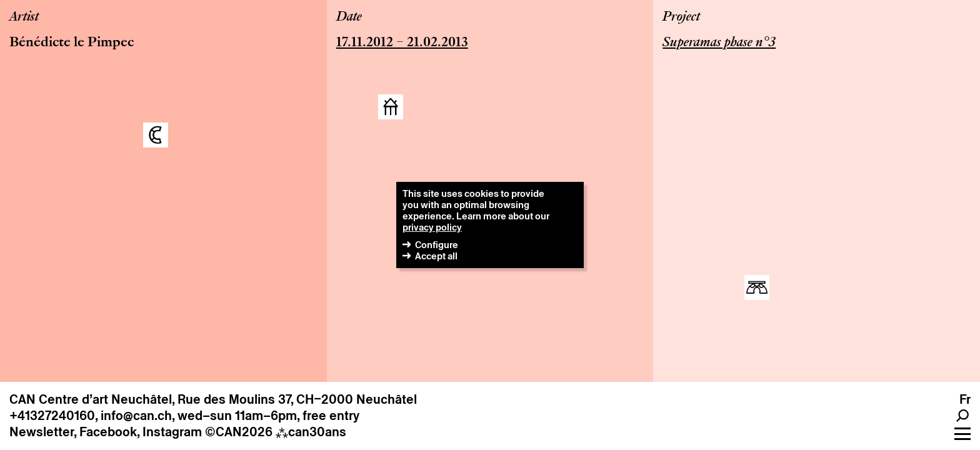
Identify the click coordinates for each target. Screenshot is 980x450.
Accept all (436, 256)
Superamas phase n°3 (719, 43)
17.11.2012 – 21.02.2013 (402, 43)
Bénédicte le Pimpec (72, 43)
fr (965, 399)
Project (681, 17)
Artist (24, 17)
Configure (437, 245)
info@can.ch (136, 416)
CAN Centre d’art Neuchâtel (91, 399)
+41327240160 (52, 416)
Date (349, 17)
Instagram (172, 432)
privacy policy (432, 227)
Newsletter (42, 432)
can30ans (311, 432)
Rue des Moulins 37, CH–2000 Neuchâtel (297, 399)
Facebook (108, 432)
